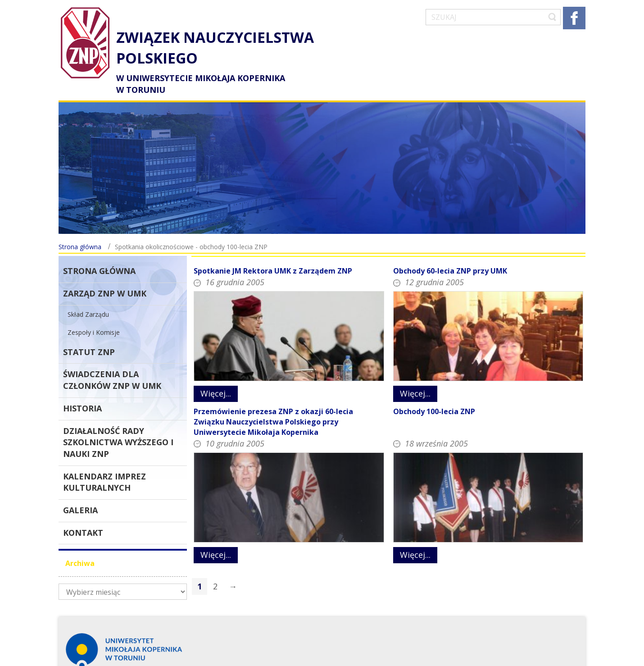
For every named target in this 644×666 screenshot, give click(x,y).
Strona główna (80, 231)
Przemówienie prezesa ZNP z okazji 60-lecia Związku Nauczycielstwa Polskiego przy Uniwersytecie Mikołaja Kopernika (273, 406)
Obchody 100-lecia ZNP (434, 395)
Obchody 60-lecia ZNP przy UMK (450, 255)
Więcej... (216, 378)
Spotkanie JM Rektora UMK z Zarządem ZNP (273, 255)
